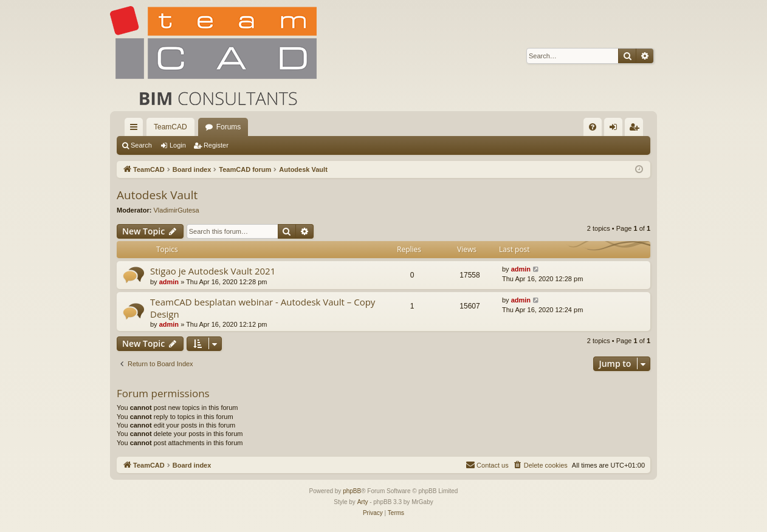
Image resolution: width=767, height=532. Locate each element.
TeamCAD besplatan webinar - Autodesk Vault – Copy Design (263, 308)
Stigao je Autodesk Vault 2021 (213, 271)
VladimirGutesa (177, 210)
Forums (229, 127)
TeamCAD (170, 127)
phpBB (352, 491)
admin (169, 282)
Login (178, 145)
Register (216, 145)
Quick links (136, 129)
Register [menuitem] (637, 129)
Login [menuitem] (616, 129)
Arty (363, 502)
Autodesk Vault (157, 195)
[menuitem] (593, 127)
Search (141, 145)
